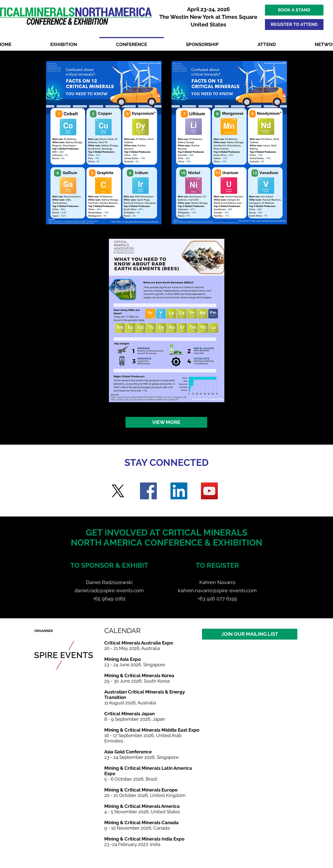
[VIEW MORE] (166, 422)
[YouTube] (209, 491)
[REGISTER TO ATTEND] (294, 25)
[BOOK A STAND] (294, 10)
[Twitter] (118, 491)
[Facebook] (148, 491)
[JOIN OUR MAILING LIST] (250, 634)
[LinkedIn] (179, 491)
